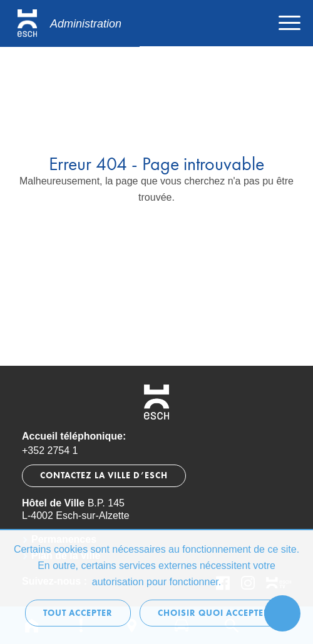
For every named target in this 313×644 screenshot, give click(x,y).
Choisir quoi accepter (214, 613)
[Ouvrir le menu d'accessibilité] (282, 613)
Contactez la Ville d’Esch (104, 475)
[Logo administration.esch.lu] (70, 23)
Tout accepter (78, 613)
